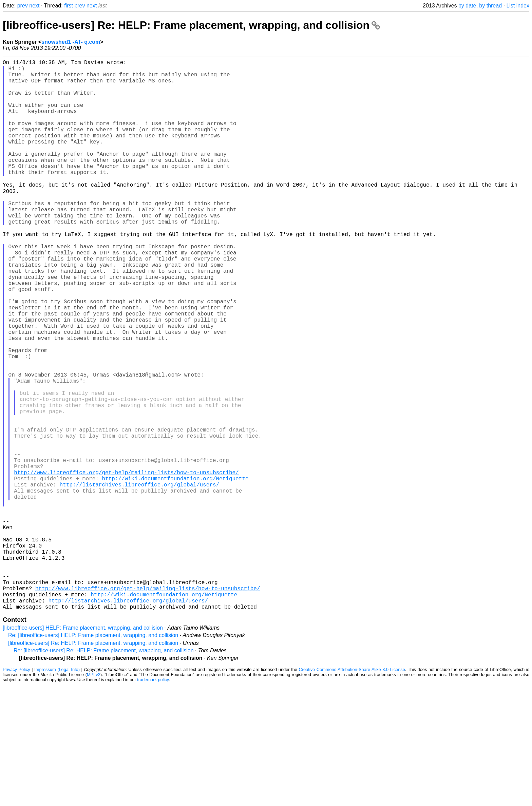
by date (467, 6)
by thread (490, 6)
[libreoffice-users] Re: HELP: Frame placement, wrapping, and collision (191, 25)
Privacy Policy (16, 791)
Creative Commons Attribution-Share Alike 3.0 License (352, 791)
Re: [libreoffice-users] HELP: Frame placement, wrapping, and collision (93, 756)
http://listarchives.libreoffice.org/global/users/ (139, 578)
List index (518, 6)
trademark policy (153, 801)
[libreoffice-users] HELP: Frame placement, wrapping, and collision (83, 749)
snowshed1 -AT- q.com (71, 42)
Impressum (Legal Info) (57, 791)
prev (23, 6)
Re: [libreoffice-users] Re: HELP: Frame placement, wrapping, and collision (104, 772)
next (34, 6)
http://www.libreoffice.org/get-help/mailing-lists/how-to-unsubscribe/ (126, 563)
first (69, 6)
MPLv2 (94, 796)
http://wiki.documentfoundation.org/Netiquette (175, 571)
